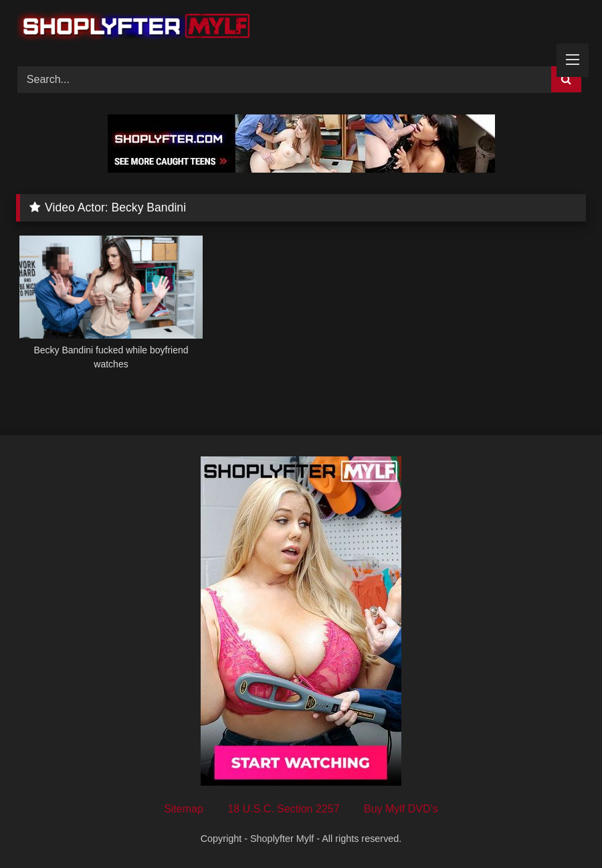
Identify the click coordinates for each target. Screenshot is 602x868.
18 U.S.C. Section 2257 (283, 809)
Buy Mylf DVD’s (401, 809)
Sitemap (184, 809)
